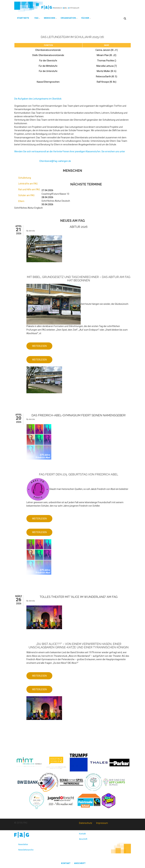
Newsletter (23, 844)
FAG (36, 18)
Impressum (102, 823)
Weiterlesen (42, 347)
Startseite (23, 18)
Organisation (68, 18)
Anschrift (83, 839)
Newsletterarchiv (26, 850)
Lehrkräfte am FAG (28, 184)
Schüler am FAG (26, 195)
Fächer (85, 18)
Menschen (49, 18)
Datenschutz (86, 823)
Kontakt (82, 834)
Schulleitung (25, 178)
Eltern (21, 201)
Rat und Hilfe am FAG (29, 189)
